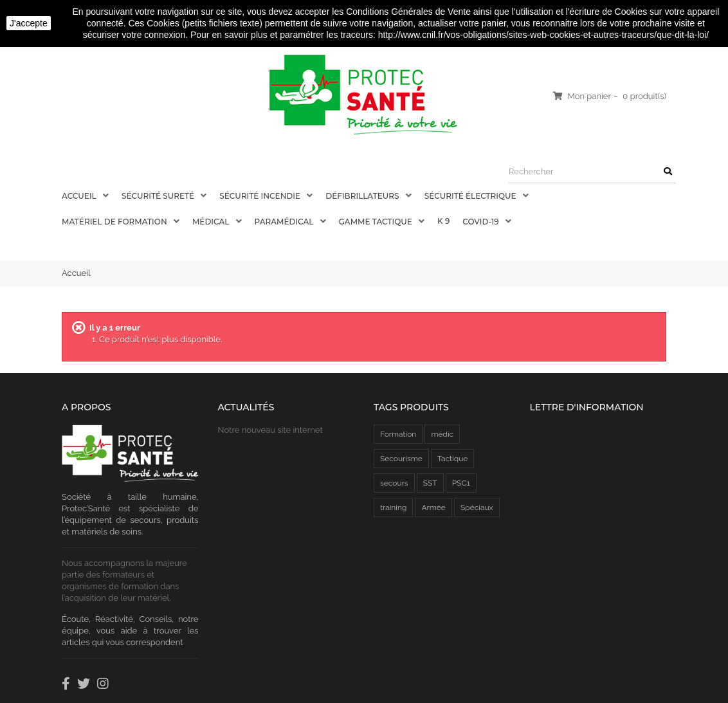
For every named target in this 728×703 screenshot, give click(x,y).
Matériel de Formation (115, 222)
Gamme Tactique (377, 222)
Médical (212, 222)
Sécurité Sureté (159, 196)
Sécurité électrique (471, 196)
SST (430, 483)
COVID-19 (481, 222)
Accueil (80, 196)
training (393, 507)
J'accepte (29, 23)
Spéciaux (477, 507)
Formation (398, 434)
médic (442, 434)
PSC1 (461, 483)
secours (394, 483)
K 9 (443, 221)
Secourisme (401, 459)
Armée (433, 507)
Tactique (452, 459)
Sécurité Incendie (261, 196)
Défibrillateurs (363, 196)
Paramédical (285, 222)
